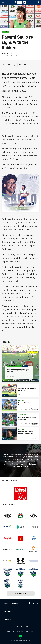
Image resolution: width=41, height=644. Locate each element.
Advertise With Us (30, 631)
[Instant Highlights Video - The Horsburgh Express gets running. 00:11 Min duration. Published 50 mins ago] (20, 364)
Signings (5, 32)
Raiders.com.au (7, 53)
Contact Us (20, 631)
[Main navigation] (3, 2)
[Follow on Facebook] (30, 603)
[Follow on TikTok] (26, 603)
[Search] (38, 2)
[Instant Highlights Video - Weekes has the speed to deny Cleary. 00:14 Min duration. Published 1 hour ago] (20, 391)
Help (13, 631)
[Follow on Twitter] (34, 603)
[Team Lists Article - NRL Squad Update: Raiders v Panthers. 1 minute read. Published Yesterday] (20, 419)
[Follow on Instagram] (38, 603)
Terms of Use (16, 627)
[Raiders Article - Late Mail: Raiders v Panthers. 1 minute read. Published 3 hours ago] (20, 405)
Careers (8, 631)
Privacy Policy (25, 627)
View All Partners (20, 594)
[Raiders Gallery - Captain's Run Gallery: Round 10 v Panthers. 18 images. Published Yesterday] (20, 434)
